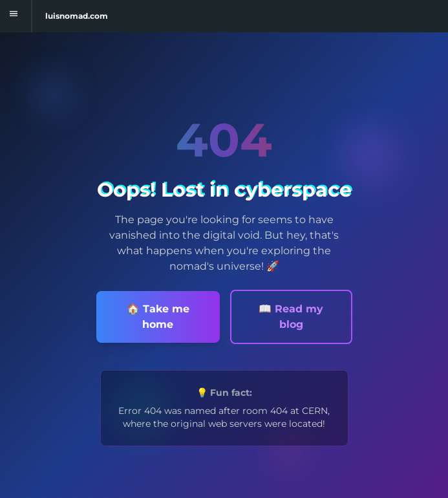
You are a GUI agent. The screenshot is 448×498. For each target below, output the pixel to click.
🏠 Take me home (158, 317)
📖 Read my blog (291, 317)
